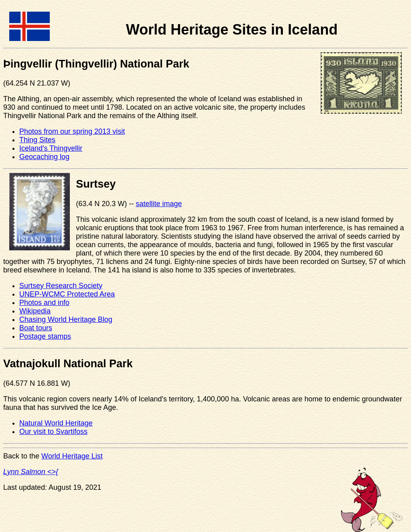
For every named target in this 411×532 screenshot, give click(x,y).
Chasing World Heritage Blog (66, 319)
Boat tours (36, 328)
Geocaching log (44, 157)
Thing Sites (37, 140)
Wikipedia (35, 311)
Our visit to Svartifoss (53, 432)
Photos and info (44, 303)
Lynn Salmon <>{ (31, 472)
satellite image (159, 204)
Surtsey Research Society (61, 286)
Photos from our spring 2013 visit (72, 131)
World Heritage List (72, 456)
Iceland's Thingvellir (51, 148)
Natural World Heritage (56, 423)
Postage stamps (45, 336)
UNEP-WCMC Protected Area (67, 294)
